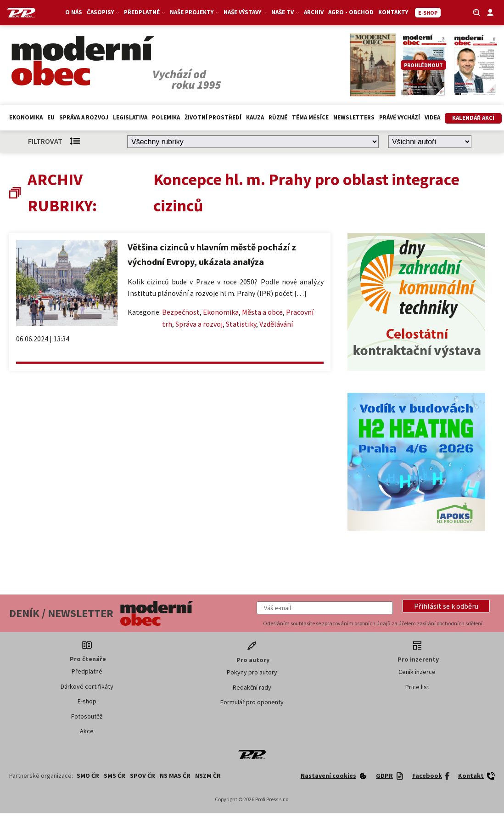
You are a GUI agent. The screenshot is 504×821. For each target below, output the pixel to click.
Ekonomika (26, 117)
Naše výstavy (246, 12)
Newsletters (354, 117)
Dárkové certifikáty (87, 686)
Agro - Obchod (351, 12)
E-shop (87, 701)
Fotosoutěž (87, 716)
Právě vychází (400, 117)
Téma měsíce (310, 117)
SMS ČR (115, 776)
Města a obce (262, 312)
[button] (446, 606)
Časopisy (104, 12)
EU (51, 117)
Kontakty (394, 12)
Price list (417, 687)
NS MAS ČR (175, 776)
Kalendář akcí (473, 118)
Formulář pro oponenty (252, 702)
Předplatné (145, 12)
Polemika (166, 117)
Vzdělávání (276, 324)
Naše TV (286, 12)
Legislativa (130, 117)
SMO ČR (88, 776)
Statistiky (241, 324)
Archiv (314, 12)
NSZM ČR (208, 776)
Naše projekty (195, 12)
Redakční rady (252, 687)
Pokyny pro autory (252, 672)
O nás (74, 12)
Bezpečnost (181, 312)
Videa (432, 117)
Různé (278, 117)
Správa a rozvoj (84, 117)
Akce (87, 731)
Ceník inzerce (417, 672)
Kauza (255, 117)
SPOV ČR (143, 776)
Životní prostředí (213, 117)
